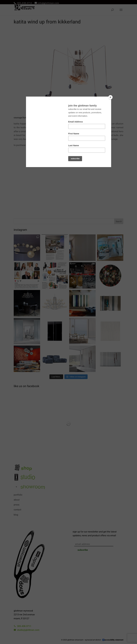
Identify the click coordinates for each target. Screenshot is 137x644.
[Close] (110, 97)
